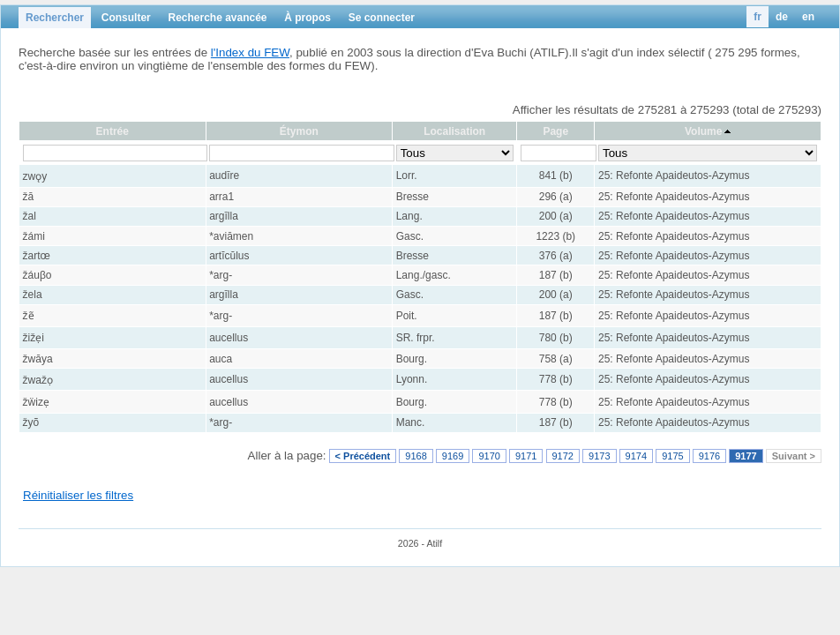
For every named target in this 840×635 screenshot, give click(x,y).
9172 (563, 456)
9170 (489, 456)
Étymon (299, 131)
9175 (672, 456)
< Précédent (363, 456)
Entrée (112, 131)
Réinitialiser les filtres (78, 495)
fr (757, 17)
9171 (526, 456)
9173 (599, 456)
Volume (703, 131)
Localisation (454, 131)
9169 (453, 456)
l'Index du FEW (250, 52)
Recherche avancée (217, 18)
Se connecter (382, 18)
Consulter (126, 18)
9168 (416, 456)
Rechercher (55, 18)
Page (555, 131)
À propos (307, 18)
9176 (709, 456)
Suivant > (794, 456)
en (808, 17)
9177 (746, 456)
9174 (636, 456)
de (782, 17)
